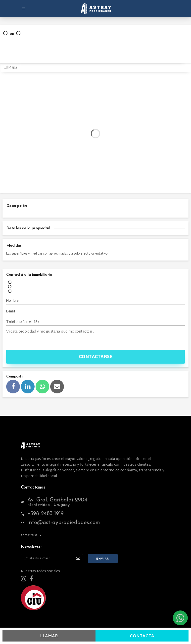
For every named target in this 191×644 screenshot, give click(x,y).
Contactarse (96, 357)
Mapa (10, 68)
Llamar (49, 636)
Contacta (142, 636)
